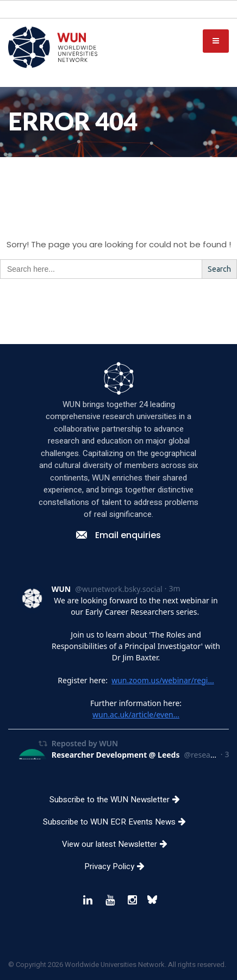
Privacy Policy (118, 876)
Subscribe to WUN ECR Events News (118, 831)
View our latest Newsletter (119, 853)
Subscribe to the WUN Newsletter (119, 809)
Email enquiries (118, 544)
